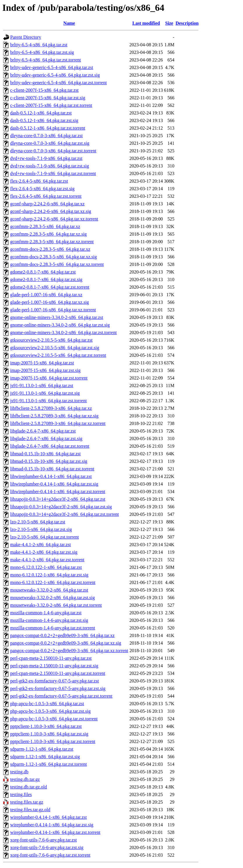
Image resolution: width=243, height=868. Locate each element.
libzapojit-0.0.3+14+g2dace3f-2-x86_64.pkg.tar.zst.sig (61, 507)
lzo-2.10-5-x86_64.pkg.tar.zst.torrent (45, 537)
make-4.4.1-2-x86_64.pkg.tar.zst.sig (44, 552)
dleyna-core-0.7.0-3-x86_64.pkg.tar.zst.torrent (53, 151)
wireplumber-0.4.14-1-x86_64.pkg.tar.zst (48, 817)
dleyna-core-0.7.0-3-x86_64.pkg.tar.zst (46, 136)
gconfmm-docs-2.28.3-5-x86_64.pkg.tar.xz (50, 249)
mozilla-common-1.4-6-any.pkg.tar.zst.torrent (53, 628)
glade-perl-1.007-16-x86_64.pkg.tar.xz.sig (50, 302)
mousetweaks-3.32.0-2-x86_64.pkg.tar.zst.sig (53, 598)
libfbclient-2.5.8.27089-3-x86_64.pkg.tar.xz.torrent (58, 423)
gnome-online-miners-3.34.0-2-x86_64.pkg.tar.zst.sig (60, 325)
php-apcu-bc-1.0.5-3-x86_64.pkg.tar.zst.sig (50, 711)
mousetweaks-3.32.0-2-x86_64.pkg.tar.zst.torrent (56, 605)
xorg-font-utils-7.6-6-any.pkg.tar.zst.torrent (50, 855)
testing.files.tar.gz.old (30, 810)
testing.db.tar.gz (25, 779)
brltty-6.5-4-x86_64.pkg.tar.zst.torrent (46, 60)
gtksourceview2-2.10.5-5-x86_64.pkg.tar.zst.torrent (58, 355)
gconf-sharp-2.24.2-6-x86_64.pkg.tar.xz (47, 204)
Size (169, 23)
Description (187, 23)
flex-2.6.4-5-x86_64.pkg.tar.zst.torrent (46, 196)
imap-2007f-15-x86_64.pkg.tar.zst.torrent (49, 378)
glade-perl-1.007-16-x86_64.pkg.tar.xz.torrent (53, 310)
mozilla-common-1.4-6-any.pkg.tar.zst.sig (49, 620)
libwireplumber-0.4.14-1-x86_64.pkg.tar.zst (51, 476)
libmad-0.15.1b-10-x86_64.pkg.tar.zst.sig (49, 461)
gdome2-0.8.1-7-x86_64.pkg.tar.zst (43, 272)
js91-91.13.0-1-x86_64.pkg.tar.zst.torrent (48, 401)
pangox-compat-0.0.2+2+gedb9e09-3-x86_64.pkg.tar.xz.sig (66, 643)
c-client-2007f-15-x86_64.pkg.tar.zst (44, 90)
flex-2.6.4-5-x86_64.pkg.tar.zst (39, 181)
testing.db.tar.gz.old (29, 787)
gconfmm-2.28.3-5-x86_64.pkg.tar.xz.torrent (52, 242)
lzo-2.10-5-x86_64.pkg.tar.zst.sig (41, 529)
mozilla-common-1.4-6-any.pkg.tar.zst (46, 613)
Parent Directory (26, 37)
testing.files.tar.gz (27, 802)
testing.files (21, 794)
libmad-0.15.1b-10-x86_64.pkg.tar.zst (45, 454)
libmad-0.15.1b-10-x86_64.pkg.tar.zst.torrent (52, 469)
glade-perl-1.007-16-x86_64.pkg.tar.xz (46, 295)
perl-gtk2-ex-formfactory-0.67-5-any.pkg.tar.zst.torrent (61, 696)
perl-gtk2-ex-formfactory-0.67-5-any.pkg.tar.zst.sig (58, 688)
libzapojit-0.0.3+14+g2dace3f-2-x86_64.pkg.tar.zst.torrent (65, 514)
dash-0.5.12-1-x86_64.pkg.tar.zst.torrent (48, 128)
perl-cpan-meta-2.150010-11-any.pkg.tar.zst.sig (54, 666)
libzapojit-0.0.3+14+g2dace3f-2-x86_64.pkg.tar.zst (58, 499)
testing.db (19, 772)
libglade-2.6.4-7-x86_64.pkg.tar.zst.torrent (50, 446)
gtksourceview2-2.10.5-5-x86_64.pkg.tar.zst (51, 340)
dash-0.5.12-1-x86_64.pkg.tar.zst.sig (44, 120)
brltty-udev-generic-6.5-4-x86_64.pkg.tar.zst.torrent (58, 83)
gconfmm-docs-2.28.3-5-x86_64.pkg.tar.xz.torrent (57, 264)
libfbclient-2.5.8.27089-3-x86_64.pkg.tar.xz (51, 408)
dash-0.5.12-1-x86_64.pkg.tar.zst (41, 113)
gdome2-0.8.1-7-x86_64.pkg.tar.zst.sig (46, 279)
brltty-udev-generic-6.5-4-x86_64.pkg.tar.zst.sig (55, 75)
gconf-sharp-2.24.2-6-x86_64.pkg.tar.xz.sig (51, 211)
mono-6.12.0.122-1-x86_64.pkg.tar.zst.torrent (53, 582)
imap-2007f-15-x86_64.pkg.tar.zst (42, 363)
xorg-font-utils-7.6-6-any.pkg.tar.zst (44, 840)
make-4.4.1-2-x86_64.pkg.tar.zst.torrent (47, 560)
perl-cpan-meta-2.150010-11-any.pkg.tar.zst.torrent (58, 673)
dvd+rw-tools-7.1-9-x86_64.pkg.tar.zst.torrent (53, 173)
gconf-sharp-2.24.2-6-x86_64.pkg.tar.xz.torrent (54, 219)
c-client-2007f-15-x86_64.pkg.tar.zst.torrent (51, 105)
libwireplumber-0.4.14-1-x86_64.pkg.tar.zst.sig (54, 484)
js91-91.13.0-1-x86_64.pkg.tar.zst (42, 386)
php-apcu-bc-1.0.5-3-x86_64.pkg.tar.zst (47, 704)
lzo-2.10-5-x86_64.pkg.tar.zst (38, 522)
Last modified (146, 23)
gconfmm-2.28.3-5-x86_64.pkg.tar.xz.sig (48, 234)
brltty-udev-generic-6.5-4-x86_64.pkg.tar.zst (52, 67)
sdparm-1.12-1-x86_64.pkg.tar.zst (42, 749)
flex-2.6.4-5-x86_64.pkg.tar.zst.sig (42, 189)
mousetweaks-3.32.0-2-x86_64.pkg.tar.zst (49, 590)
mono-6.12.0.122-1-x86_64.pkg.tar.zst (46, 567)
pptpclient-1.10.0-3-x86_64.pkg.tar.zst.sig (49, 734)
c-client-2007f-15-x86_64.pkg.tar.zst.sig (48, 98)
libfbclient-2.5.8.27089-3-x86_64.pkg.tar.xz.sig (54, 416)
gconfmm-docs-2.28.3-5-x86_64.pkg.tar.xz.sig (54, 257)
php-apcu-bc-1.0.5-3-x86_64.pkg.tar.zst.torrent (54, 719)
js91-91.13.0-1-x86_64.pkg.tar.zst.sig (45, 393)
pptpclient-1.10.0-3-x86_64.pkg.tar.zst (46, 726)
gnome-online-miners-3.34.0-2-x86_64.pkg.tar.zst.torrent (63, 332)
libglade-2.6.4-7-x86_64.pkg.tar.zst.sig (46, 439)
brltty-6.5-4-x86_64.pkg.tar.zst (39, 45)
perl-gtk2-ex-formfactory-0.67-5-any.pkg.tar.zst (55, 681)
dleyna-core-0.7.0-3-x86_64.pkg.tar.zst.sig (50, 143)
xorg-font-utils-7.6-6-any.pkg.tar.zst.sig (47, 847)
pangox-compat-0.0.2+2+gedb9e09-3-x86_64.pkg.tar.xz (62, 635)
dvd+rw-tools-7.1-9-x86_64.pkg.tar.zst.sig (50, 166)
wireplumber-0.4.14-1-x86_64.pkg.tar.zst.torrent (55, 832)
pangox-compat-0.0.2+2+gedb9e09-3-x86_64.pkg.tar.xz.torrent (69, 651)
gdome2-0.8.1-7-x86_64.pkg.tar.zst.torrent (50, 287)
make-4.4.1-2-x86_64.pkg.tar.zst (40, 545)
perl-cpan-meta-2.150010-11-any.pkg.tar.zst (51, 658)
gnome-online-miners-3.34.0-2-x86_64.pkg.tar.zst (57, 317)
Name (69, 23)
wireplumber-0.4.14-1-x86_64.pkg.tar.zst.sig (52, 825)
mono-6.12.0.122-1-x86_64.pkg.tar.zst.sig (49, 575)
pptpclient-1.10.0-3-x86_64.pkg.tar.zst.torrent (53, 741)
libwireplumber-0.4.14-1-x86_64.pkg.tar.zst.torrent (58, 492)
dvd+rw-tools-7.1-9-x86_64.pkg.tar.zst (46, 158)
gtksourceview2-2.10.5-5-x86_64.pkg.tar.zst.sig (55, 348)
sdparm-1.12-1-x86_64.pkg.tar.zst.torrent (49, 764)
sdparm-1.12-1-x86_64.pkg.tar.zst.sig (45, 757)
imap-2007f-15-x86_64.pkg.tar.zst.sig (45, 370)
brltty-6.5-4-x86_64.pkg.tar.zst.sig (42, 52)
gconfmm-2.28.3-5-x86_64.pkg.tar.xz (45, 226)
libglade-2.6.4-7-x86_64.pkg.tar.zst (43, 431)
